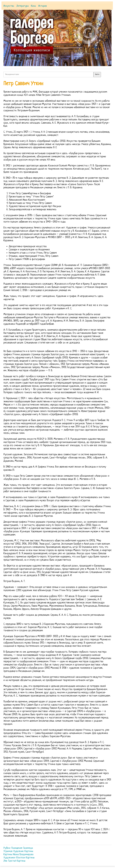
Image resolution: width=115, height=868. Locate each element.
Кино (33, 6)
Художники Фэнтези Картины (19, 858)
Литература (23, 6)
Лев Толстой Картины (14, 861)
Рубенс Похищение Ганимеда (18, 848)
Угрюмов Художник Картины (18, 851)
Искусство (9, 6)
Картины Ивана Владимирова (18, 855)
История (42, 6)
